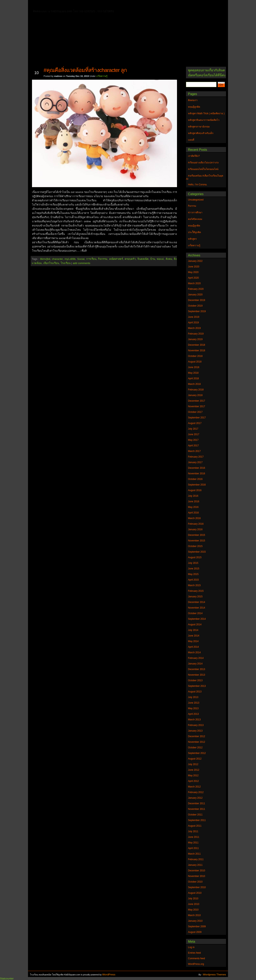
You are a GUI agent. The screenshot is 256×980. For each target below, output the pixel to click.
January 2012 (195, 798)
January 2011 (195, 865)
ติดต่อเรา (60, 5)
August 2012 (195, 759)
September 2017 (197, 418)
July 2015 (193, 563)
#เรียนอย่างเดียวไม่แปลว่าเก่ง (203, 163)
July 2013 (193, 697)
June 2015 (194, 569)
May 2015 (193, 574)
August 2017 (195, 423)
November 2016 (196, 474)
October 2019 (195, 306)
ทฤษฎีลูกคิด (79, 5)
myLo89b (70, 259)
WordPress (109, 975)
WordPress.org (196, 964)
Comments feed (196, 958)
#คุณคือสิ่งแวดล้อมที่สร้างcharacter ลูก (85, 70)
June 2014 (194, 636)
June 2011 (194, 837)
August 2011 (195, 826)
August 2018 (195, 362)
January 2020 (195, 295)
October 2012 (195, 748)
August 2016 (195, 490)
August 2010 (195, 893)
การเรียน (91, 259)
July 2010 (193, 899)
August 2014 (195, 625)
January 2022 (195, 261)
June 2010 (194, 904)
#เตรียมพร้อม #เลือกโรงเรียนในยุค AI (205, 177)
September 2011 (197, 820)
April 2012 (193, 781)
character (57, 259)
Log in (191, 947)
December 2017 (196, 401)
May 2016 (193, 507)
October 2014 (195, 613)
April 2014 (193, 647)
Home (44, 4)
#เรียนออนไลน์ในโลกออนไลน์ (203, 169)
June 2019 (194, 317)
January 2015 (195, 597)
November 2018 (196, 350)
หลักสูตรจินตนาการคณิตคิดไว (113, 5)
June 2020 (194, 267)
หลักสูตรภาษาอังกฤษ (53, 11)
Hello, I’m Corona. (198, 185)
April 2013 (193, 714)
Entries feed (194, 953)
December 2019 (196, 300)
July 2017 (193, 429)
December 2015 (196, 535)
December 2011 (196, 803)
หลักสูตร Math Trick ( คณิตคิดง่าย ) (161, 5)
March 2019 (194, 328)
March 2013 (194, 720)
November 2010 (196, 876)
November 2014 (196, 608)
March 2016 (194, 518)
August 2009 (195, 932)
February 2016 (196, 524)
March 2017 (194, 451)
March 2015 (194, 585)
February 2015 (196, 591)
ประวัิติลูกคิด (194, 232)
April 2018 (193, 378)
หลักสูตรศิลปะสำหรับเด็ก (89, 11)
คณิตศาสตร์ (116, 259)
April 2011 (193, 848)
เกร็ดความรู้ (102, 76)
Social (81, 259)
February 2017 (196, 457)
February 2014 (196, 658)
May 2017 (193, 440)
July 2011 (193, 831)
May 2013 (193, 708)
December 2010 (196, 871)
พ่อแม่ (160, 259)
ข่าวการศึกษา (195, 212)
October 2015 (195, 546)
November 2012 (196, 742)
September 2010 (197, 887)
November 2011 (196, 809)
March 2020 (194, 283)
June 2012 (194, 770)
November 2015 (196, 541)
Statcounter (7, 979)
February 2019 (196, 334)
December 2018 (196, 345)
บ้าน (153, 259)
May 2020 (193, 272)
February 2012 (196, 792)
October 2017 (195, 412)
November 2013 (196, 675)
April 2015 (193, 580)
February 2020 (196, 289)
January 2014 (195, 664)
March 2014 (194, 652)
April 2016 (193, 513)
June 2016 (194, 501)
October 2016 (195, 479)
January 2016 (195, 529)
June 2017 (194, 434)
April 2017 (193, 446)
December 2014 (196, 602)
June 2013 (194, 703)
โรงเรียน (66, 263)
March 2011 (194, 854)
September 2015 (197, 552)
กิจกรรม (103, 259)
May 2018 (193, 373)
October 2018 (195, 356)
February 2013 (196, 725)
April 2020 (193, 278)
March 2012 (194, 787)
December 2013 (196, 669)
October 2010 (195, 882)
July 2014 (193, 630)
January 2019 (195, 339)
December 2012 (196, 736)
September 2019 (197, 311)
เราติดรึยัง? (194, 156)
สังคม (169, 259)
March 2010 (194, 915)
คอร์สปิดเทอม (195, 219)
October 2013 (195, 680)
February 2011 (196, 859)
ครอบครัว (130, 259)
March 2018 (194, 384)
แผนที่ (194, 5)
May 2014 (193, 641)
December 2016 (196, 468)
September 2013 (197, 686)
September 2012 (197, 753)
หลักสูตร (192, 239)
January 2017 (195, 462)
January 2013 (195, 731)
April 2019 (193, 323)
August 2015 (195, 557)
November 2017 (196, 406)
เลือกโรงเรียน (51, 263)
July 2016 (193, 496)
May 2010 (193, 910)
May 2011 (193, 843)
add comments (81, 263)
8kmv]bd (45, 259)
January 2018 (195, 395)
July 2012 (193, 764)
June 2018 (194, 367)
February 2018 (196, 390)
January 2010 (195, 921)
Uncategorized (196, 200)
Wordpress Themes (214, 975)
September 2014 (197, 619)
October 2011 (195, 815)
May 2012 (193, 775)
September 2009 (197, 926)
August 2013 (195, 692)
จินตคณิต (143, 259)
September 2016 (197, 485)
